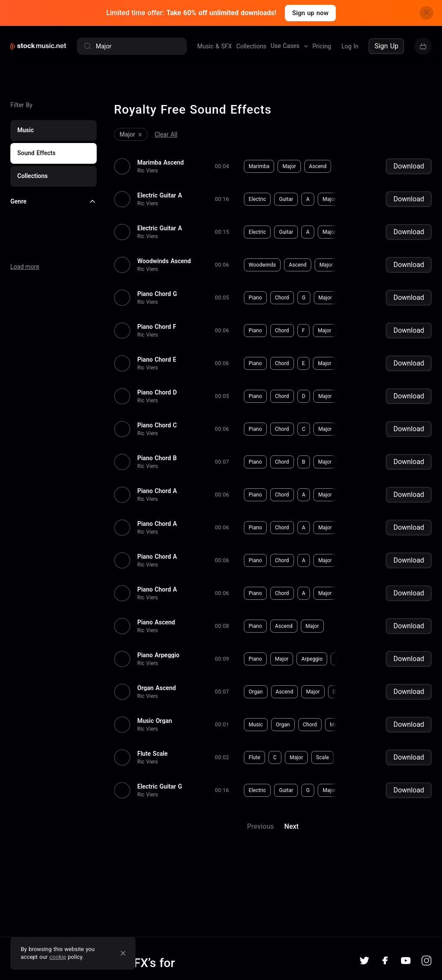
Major (289, 166)
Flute (254, 757)
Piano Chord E (157, 360)
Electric (257, 199)
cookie (58, 957)
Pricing (322, 46)
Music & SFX (215, 46)
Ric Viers (148, 171)
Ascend (318, 166)
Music (256, 725)
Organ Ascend (156, 688)
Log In (350, 46)
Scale (322, 757)
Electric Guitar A (160, 195)
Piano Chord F (157, 327)
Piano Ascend (156, 622)
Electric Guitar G (160, 786)
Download (409, 166)
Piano (255, 298)
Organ (256, 692)
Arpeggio (312, 659)
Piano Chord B (157, 458)
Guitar (286, 199)
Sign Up (386, 46)
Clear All (166, 134)
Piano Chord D (157, 392)
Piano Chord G (157, 294)
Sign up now (310, 13)
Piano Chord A (157, 491)
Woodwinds (262, 265)
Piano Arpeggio (158, 655)
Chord (282, 298)
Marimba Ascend (161, 162)
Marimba (259, 166)
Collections (251, 46)
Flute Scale (152, 754)
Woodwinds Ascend (164, 261)
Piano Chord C (157, 425)
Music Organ (155, 721)
